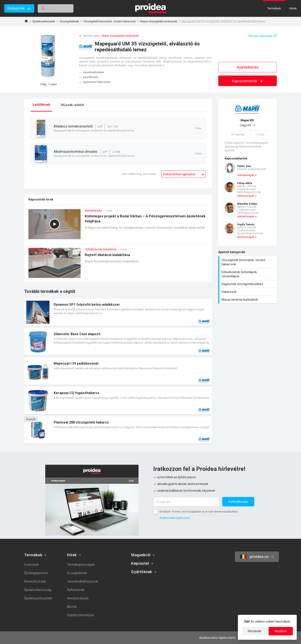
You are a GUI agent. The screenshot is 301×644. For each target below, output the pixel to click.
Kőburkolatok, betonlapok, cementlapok (248, 274)
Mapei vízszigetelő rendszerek (159, 21)
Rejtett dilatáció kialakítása (118, 265)
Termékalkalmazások (83, 581)
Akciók (72, 607)
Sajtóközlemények (81, 615)
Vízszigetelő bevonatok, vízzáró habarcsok (110, 21)
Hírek (72, 555)
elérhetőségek (246, 175)
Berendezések (35, 581)
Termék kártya (118, 312)
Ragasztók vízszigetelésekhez (248, 284)
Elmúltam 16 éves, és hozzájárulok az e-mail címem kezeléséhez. (199, 512)
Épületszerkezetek (44, 21)
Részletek (254, 631)
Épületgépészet (36, 573)
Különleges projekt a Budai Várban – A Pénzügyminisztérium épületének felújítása (118, 226)
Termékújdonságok (81, 565)
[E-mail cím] (186, 502)
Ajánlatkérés (248, 67)
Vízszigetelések (69, 21)
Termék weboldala (260, 36)
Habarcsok (248, 292)
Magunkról (141, 555)
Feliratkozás (238, 502)
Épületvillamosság (38, 590)
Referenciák (76, 590)
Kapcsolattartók (248, 81)
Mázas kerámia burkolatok (248, 300)
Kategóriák (16, 8)
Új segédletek (77, 573)
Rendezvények (78, 598)
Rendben (281, 631)
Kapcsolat (140, 563)
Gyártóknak (142, 572)
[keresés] (61, 8)
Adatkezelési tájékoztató (175, 518)
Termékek (33, 555)
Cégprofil (248, 123)
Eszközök (32, 565)
